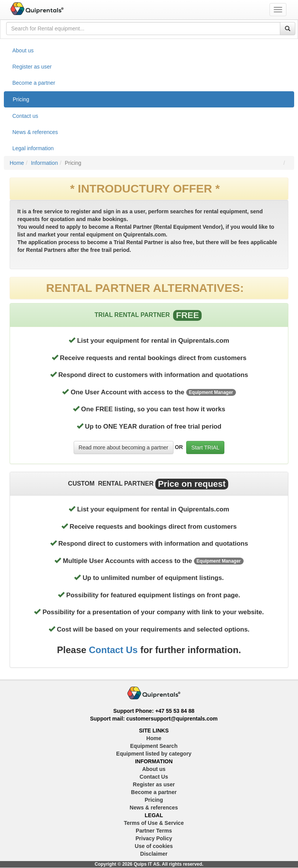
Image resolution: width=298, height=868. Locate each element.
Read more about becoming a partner (124, 447)
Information (44, 163)
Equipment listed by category (154, 754)
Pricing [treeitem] (21, 99)
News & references (154, 808)
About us (154, 769)
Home (17, 163)
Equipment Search (154, 746)
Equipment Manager (211, 392)
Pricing (154, 800)
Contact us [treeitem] (25, 116)
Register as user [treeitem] (32, 67)
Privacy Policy (154, 838)
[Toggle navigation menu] (278, 10)
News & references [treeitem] (35, 132)
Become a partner (154, 792)
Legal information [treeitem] (33, 148)
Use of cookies (154, 846)
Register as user (154, 784)
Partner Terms (154, 831)
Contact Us (114, 650)
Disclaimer (154, 854)
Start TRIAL (205, 447)
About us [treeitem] (23, 50)
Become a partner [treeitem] (34, 83)
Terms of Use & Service (154, 823)
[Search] (288, 28)
